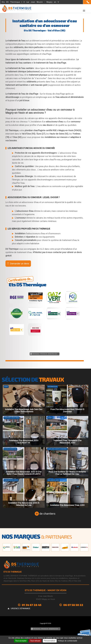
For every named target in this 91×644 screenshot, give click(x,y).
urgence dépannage (20, 609)
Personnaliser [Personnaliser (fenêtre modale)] (50, 641)
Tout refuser (35, 641)
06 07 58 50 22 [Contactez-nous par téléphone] (73, 605)
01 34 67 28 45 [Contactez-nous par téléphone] (32, 605)
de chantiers (47, 514)
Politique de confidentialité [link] (67, 641)
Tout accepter (21, 641)
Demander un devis (20, 264)
